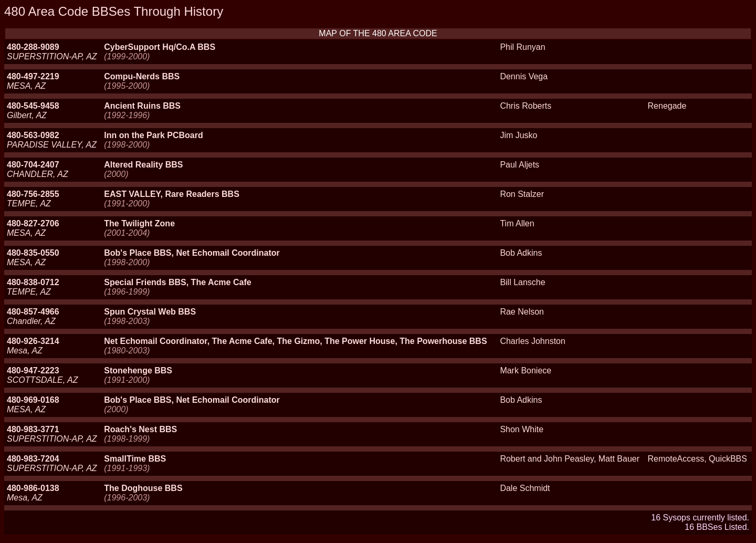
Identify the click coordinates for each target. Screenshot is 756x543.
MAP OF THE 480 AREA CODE (378, 33)
